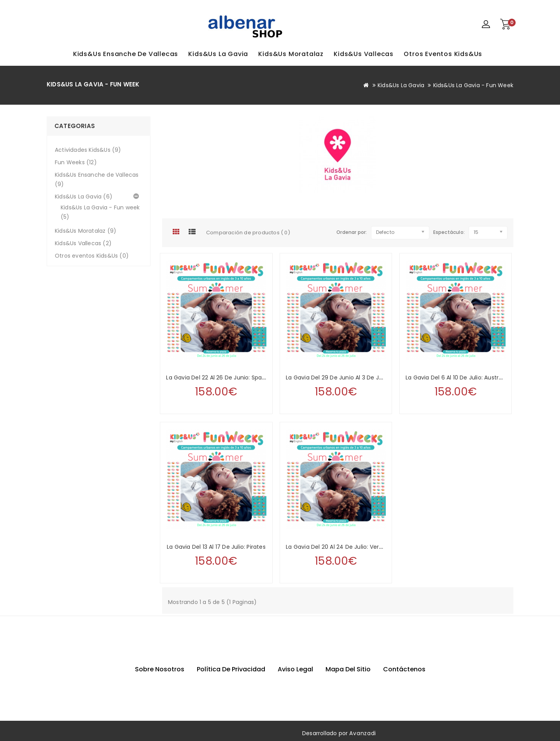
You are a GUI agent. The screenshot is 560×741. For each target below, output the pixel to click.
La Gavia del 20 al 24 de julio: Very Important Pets (356, 547)
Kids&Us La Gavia (218, 54)
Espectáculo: (437, 232)
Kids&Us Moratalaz (291, 54)
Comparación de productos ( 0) (248, 233)
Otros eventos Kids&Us (443, 54)
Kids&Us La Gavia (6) (84, 197)
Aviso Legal (295, 669)
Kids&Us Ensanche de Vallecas (126, 54)
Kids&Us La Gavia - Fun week (473, 85)
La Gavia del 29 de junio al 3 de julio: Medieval (351, 378)
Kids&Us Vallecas (364, 54)
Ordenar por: (352, 232)
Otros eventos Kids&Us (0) (92, 256)
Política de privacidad (231, 669)
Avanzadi (363, 733)
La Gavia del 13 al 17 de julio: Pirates (216, 547)
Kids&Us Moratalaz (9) (86, 231)
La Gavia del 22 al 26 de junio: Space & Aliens (229, 378)
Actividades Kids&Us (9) (88, 150)
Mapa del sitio (348, 669)
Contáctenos (404, 669)
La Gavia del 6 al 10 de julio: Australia (457, 378)
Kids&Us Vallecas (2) (83, 243)
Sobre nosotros (160, 669)
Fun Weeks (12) (76, 162)
